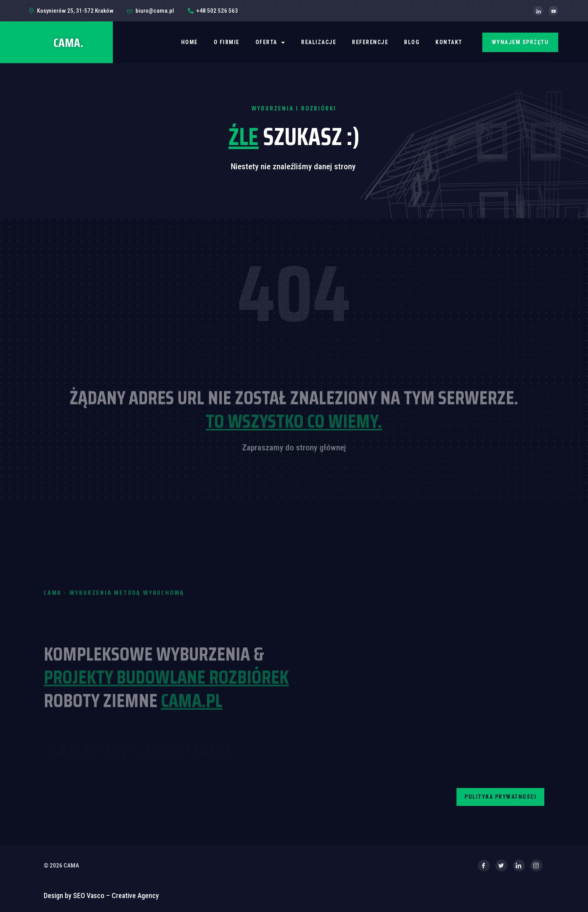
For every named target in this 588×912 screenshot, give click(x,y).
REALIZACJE (319, 42)
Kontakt (449, 42)
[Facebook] (484, 866)
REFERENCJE (370, 42)
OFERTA (271, 43)
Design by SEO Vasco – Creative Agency (101, 896)
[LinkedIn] (538, 11)
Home (190, 42)
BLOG (412, 42)
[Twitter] (501, 866)
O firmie (227, 42)
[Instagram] (536, 866)
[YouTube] (553, 11)
